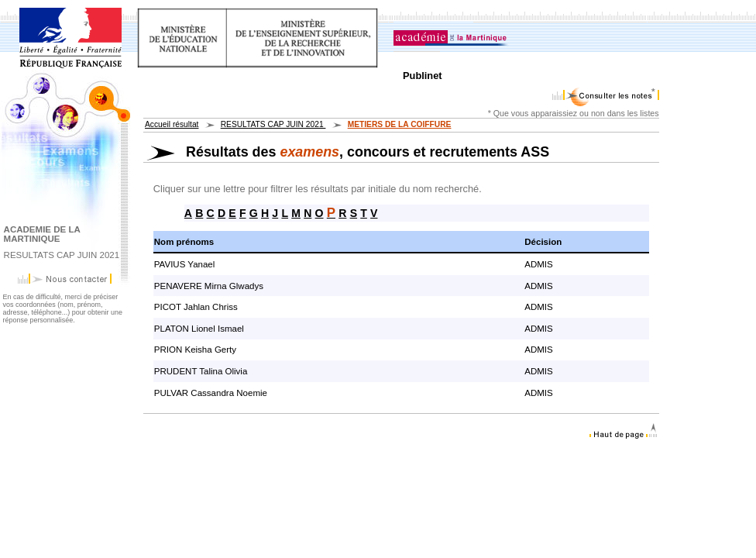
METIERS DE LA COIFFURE (400, 124)
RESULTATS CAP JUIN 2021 (273, 124)
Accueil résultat (172, 124)
